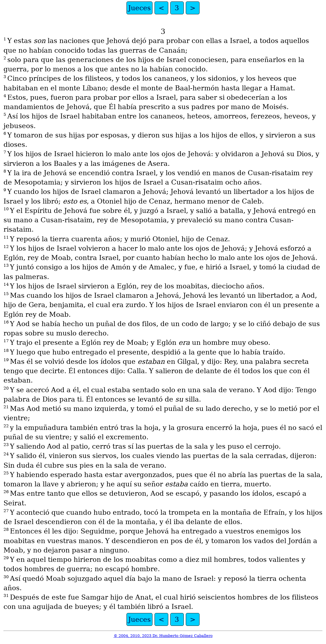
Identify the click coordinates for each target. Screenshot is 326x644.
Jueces (139, 8)
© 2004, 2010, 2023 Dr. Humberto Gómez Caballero (163, 636)
